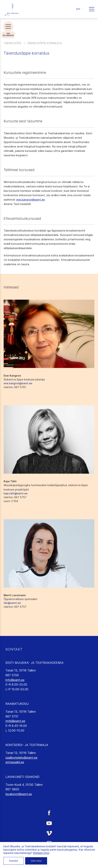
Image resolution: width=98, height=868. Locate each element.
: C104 (11, 501)
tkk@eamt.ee (12, 603)
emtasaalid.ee (15, 762)
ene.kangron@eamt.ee (31, 200)
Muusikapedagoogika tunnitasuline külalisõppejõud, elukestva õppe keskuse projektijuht (46, 487)
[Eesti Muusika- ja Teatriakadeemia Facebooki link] (49, 813)
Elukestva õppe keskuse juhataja (24, 379)
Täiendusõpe (13, 43)
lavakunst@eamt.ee (19, 794)
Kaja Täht (10, 481)
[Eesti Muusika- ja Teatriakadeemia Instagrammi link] (49, 844)
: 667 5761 (15, 387)
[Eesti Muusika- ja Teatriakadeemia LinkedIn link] (49, 855)
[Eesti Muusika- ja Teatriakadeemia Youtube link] (49, 823)
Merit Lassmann (15, 595)
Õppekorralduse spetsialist (21, 599)
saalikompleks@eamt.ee (21, 758)
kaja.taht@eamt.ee (16, 493)
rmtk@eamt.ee (15, 721)
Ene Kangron (12, 376)
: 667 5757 (15, 497)
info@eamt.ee (15, 680)
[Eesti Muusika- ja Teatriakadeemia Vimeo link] (49, 833)
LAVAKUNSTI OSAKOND (22, 777)
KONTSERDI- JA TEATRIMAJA (27, 745)
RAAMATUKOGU (17, 704)
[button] (80, 9)
